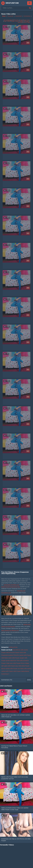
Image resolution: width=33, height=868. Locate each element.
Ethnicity (16, 20)
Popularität (10, 16)
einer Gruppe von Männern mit (10, 630)
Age (21, 20)
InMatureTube (12, 3)
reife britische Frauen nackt (14, 653)
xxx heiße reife (22, 669)
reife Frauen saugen (18, 658)
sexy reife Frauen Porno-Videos (20, 663)
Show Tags (27, 22)
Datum (4, 16)
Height (22, 21)
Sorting (20, 22)
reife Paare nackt (6, 658)
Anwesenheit (18, 16)
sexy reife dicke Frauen (22, 666)
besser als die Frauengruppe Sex (11, 587)
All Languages (8, 20)
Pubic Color (15, 21)
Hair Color (7, 21)
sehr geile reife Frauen (8, 666)
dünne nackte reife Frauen (9, 669)
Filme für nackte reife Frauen (22, 655)
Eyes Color (27, 20)
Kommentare (27, 16)
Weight (27, 21)
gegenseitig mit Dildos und (11, 585)
